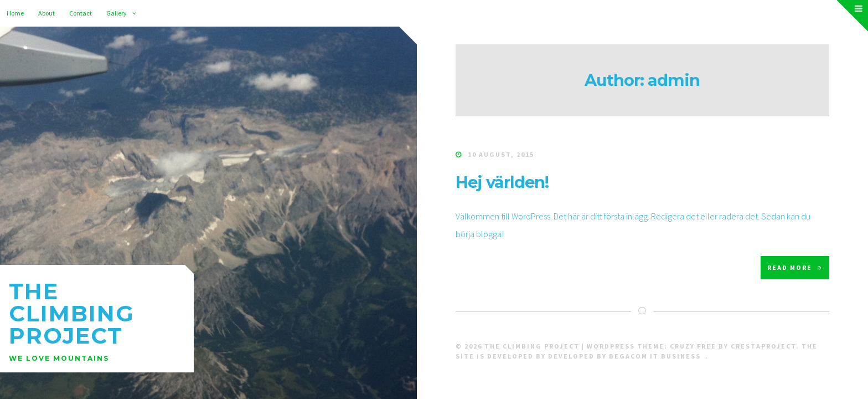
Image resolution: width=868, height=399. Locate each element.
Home (15, 13)
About (46, 13)
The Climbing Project (72, 313)
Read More (795, 267)
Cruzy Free (693, 346)
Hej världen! (502, 182)
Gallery (117, 13)
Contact (81, 13)
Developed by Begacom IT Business (624, 356)
